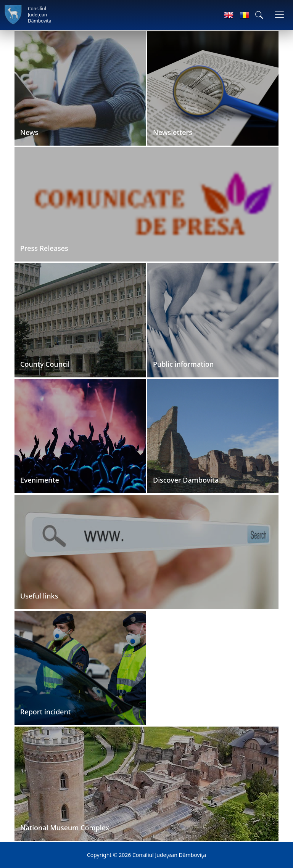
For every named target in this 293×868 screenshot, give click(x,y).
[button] (259, 15)
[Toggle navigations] (279, 15)
